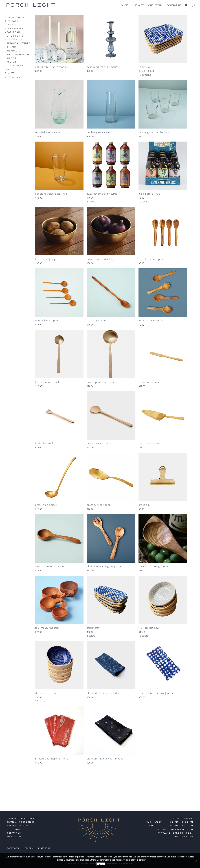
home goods (14, 40)
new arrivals (14, 17)
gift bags (12, 21)
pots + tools (14, 66)
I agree (101, 864)
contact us (174, 5)
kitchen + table (19, 43)
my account (14, 837)
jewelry (11, 25)
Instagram (29, 848)
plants (140, 5)
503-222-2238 (183, 837)
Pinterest (44, 848)
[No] (196, 861)
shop (125, 5)
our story (155, 5)
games (12, 62)
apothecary (13, 32)
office (10, 69)
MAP (190, 829)
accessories (14, 28)
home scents (14, 36)
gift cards (13, 77)
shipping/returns (18, 826)
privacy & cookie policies (23, 818)
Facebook (13, 848)
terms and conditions (21, 822)
